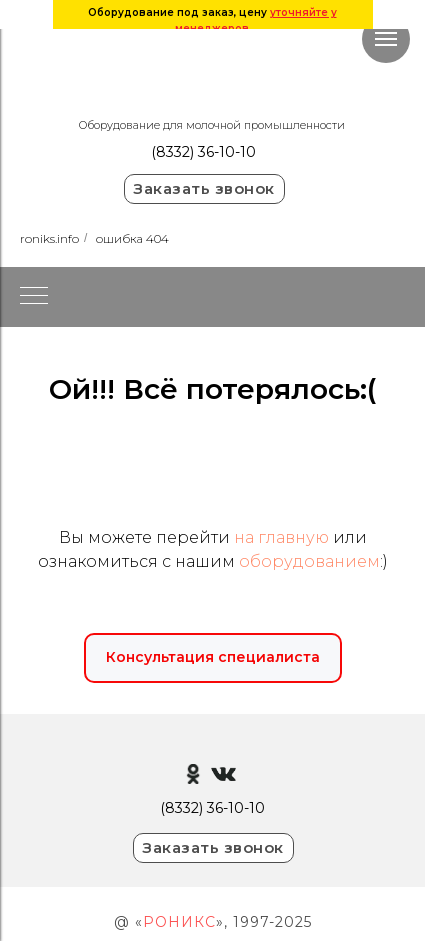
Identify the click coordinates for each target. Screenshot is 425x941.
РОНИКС (179, 922)
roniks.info (49, 238)
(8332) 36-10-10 (203, 152)
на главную (281, 537)
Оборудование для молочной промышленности (212, 125)
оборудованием (309, 561)
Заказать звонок (204, 188)
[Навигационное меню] (386, 39)
